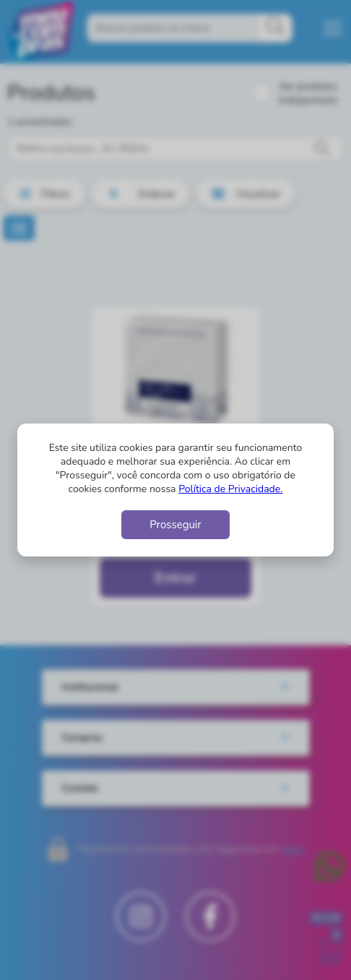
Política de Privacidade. (230, 489)
